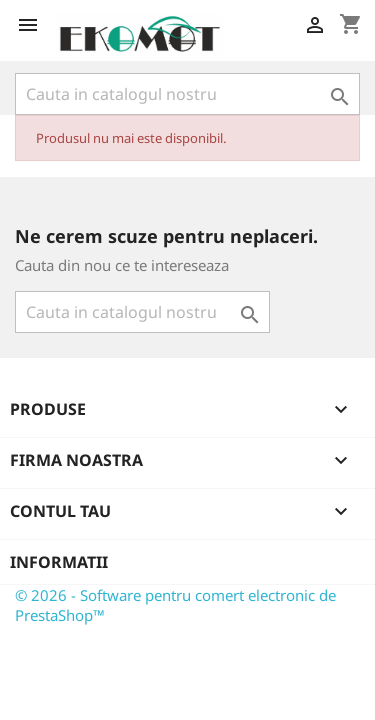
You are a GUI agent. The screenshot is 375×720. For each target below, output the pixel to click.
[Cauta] (187, 94)
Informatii (59, 562)
